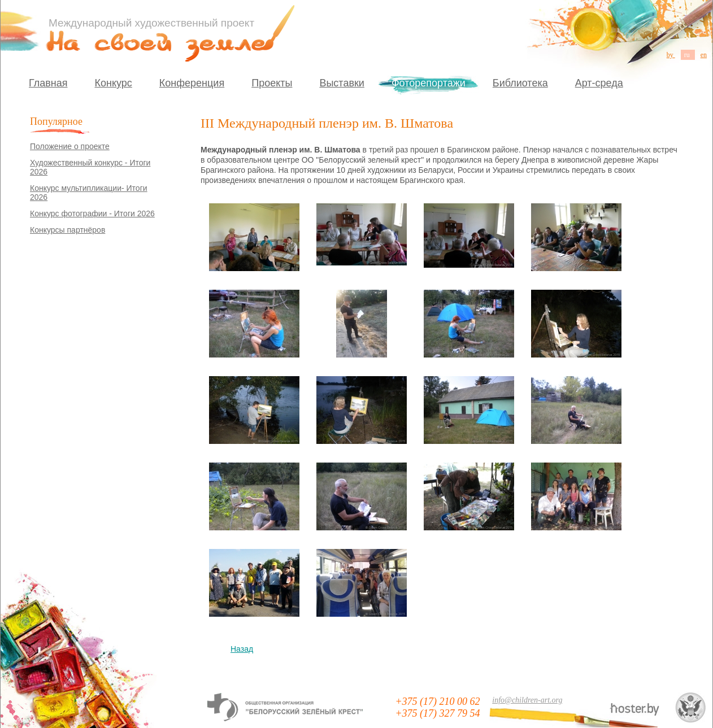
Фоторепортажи (429, 83)
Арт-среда (599, 83)
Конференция (192, 83)
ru (688, 55)
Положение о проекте (70, 146)
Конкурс (114, 83)
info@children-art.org (527, 700)
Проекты (272, 83)
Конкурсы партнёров (68, 230)
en (704, 55)
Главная (48, 83)
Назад (242, 649)
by (671, 55)
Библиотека (520, 83)
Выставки (342, 83)
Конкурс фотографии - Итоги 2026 (92, 213)
